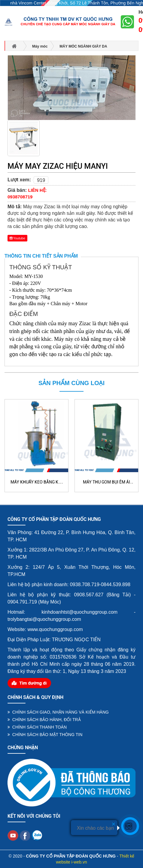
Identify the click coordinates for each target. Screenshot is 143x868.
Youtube (17, 238)
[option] (24, 139)
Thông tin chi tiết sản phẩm (41, 256)
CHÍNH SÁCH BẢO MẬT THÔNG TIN (45, 735)
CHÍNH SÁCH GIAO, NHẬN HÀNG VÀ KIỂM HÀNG (58, 712)
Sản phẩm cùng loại (71, 383)
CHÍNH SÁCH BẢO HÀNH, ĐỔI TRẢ (44, 720)
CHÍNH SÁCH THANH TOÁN (37, 727)
